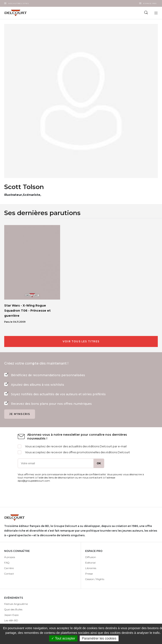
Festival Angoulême (16, 604)
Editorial (90, 563)
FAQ (7, 563)
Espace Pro (150, 3)
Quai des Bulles (13, 609)
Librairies (91, 568)
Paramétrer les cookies (99, 638)
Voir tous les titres (81, 341)
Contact (9, 574)
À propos (10, 557)
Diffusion (91, 557)
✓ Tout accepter (63, 638)
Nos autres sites (19, 3)
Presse (89, 574)
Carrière (9, 568)
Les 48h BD (11, 620)
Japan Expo (11, 615)
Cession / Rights (95, 579)
